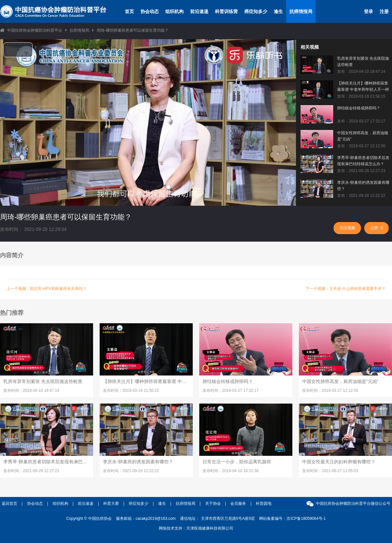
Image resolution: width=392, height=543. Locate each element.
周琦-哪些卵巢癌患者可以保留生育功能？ (133, 30)
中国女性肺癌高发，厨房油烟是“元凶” (363, 136)
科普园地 (264, 503)
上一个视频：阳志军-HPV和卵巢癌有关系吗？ (47, 289)
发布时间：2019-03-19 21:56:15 (131, 391)
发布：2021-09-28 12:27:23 (361, 171)
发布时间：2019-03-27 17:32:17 (230, 391)
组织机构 (174, 11)
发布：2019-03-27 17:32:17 (361, 121)
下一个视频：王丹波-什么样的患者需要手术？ (346, 289)
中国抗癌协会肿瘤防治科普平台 (35, 30)
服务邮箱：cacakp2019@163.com (146, 519)
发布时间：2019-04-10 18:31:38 (230, 471)
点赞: (376, 228)
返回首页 (9, 503)
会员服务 (238, 503)
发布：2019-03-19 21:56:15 (361, 96)
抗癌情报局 (301, 11)
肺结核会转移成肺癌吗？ (359, 108)
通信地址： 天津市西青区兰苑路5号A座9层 (217, 519)
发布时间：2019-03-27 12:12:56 (330, 391)
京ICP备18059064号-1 (306, 519)
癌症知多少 (256, 11)
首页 (129, 11)
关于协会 (213, 503)
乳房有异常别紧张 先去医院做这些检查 (363, 62)
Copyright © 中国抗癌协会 (89, 519)
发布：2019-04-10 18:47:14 (361, 72)
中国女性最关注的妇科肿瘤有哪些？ (339, 462)
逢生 (278, 11)
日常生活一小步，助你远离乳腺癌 (237, 462)
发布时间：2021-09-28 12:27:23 (31, 471)
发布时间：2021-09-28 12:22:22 (131, 471)
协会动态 (150, 11)
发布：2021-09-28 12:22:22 (361, 196)
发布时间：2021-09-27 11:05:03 (330, 471)
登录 (368, 11)
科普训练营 (226, 11)
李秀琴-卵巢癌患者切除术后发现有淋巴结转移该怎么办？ (363, 161)
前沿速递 (199, 11)
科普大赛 (111, 503)
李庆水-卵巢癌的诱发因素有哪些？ (363, 186)
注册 (384, 11)
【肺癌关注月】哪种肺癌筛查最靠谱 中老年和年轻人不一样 (363, 86)
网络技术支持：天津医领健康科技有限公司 (196, 528)
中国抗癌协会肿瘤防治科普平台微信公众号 (353, 503)
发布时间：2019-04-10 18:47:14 (31, 391)
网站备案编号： (292, 519)
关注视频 (347, 228)
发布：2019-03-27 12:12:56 (361, 146)
